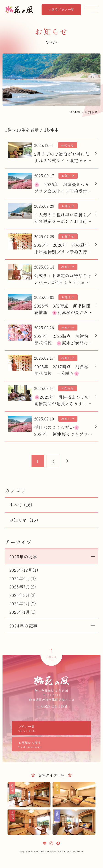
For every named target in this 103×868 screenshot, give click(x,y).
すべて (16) (21, 505)
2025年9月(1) (23, 578)
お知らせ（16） (25, 520)
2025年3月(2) (23, 595)
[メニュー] (91, 9)
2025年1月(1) (23, 612)
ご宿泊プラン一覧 (61, 10)
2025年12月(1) (24, 570)
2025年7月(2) (23, 587)
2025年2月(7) (23, 603)
